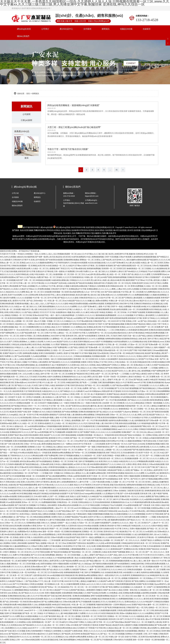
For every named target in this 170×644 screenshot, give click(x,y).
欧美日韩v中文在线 (12, 394)
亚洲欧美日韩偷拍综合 (143, 304)
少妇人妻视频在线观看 (42, 605)
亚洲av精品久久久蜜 (141, 365)
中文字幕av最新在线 (78, 268)
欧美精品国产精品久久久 (90, 634)
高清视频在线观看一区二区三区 (104, 356)
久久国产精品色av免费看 (119, 385)
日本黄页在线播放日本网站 (30, 394)
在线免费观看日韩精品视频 (72, 593)
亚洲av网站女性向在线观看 (68, 505)
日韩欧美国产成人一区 (101, 321)
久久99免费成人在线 (114, 593)
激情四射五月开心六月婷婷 (59, 438)
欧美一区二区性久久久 (20, 377)
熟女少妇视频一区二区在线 (110, 540)
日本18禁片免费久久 (83, 271)
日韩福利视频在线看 (54, 426)
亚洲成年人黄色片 (117, 271)
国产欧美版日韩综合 (19, 406)
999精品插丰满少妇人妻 (159, 575)
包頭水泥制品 (66, 230)
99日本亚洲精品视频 (24, 494)
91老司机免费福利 (78, 257)
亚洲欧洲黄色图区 (49, 488)
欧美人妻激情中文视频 (129, 625)
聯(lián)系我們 (23, 36)
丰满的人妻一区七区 (92, 277)
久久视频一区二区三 (119, 482)
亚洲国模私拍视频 (147, 476)
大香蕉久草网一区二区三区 (79, 394)
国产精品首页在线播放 (84, 283)
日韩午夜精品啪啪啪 (68, 435)
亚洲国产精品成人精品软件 (117, 394)
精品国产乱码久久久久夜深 (67, 342)
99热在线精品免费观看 (42, 517)
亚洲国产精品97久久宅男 (12, 353)
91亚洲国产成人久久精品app (81, 564)
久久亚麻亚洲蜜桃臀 (101, 309)
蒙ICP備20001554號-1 (32, 227)
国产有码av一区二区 (79, 453)
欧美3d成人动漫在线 (67, 283)
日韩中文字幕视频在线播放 (69, 456)
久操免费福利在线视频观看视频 (144, 257)
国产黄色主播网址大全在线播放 (144, 581)
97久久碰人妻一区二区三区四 (54, 382)
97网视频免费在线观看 (145, 461)
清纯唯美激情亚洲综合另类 (155, 491)
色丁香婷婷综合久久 (15, 456)
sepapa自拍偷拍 (158, 450)
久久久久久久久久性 (91, 429)
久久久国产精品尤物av (43, 347)
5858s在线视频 (22, 511)
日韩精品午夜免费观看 (147, 429)
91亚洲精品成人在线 (160, 304)
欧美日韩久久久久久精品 (9, 306)
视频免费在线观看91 (119, 520)
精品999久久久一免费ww (25, 324)
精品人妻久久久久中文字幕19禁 (126, 555)
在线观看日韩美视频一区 (54, 292)
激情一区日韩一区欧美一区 (109, 377)
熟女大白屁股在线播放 (119, 514)
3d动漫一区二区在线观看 (35, 476)
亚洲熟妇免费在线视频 (132, 593)
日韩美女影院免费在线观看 (51, 368)
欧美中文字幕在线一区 (115, 444)
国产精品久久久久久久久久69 (33, 593)
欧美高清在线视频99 (16, 318)
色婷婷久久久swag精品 (9, 415)
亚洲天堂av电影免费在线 (74, 292)
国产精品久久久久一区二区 (137, 520)
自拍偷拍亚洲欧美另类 (58, 470)
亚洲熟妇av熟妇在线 (64, 607)
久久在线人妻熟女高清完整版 (76, 458)
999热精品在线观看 (43, 280)
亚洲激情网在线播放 (71, 260)
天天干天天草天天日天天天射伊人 (152, 555)
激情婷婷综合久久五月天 (114, 517)
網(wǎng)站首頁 (24, 29)
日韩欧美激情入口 (121, 330)
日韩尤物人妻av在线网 (148, 628)
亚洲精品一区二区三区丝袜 (116, 312)
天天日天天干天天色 (47, 312)
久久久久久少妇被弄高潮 (82, 409)
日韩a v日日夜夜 (72, 625)
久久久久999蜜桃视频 (136, 514)
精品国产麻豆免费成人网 (154, 353)
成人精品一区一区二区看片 (117, 274)
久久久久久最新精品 (136, 616)
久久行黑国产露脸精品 (59, 344)
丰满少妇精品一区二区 (43, 274)
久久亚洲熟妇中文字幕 (25, 388)
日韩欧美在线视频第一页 (21, 266)
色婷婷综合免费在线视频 (118, 420)
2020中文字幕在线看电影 (21, 619)
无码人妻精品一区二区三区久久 (156, 607)
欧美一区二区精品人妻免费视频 (69, 420)
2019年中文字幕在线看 (154, 514)
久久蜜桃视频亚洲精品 (108, 429)
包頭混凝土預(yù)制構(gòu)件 (145, 230)
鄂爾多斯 (79, 233)
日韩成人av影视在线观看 (77, 476)
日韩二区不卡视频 (150, 634)
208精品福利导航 (72, 382)
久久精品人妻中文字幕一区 (43, 374)
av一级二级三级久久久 (100, 271)
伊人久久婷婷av (41, 286)
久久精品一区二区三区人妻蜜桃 (43, 268)
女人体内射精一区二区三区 (74, 567)
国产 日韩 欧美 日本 (147, 505)
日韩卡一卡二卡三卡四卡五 (38, 406)
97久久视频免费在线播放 (156, 306)
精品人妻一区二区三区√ (35, 292)
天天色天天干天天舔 (132, 619)
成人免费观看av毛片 (12, 400)
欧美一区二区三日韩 (40, 333)
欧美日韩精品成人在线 (25, 274)
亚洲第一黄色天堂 (130, 590)
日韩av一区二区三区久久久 (120, 415)
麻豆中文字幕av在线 (46, 485)
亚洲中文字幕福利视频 (13, 613)
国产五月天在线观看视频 (15, 476)
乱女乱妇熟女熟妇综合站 (117, 333)
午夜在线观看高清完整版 (93, 350)
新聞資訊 (106, 29)
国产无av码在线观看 (22, 356)
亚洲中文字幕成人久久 (151, 318)
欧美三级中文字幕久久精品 (153, 339)
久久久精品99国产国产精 (129, 450)
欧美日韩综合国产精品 (123, 435)
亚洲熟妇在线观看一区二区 (27, 403)
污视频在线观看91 (106, 534)
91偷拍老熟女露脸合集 (60, 280)
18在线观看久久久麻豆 (131, 572)
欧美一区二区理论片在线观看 (29, 397)
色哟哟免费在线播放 (113, 339)
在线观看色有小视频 (63, 312)
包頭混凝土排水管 (126, 230)
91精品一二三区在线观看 (139, 385)
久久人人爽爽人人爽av (113, 289)
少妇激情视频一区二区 (61, 274)
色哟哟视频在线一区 (39, 622)
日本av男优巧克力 (81, 441)
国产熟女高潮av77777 (34, 581)
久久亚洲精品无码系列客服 (30, 607)
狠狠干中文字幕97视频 (83, 353)
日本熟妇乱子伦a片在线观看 (150, 271)
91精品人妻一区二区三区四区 (152, 263)
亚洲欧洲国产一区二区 (130, 432)
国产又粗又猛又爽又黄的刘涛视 (60, 596)
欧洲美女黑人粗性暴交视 (140, 447)
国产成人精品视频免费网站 (56, 476)
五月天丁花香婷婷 (63, 327)
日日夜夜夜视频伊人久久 (65, 330)
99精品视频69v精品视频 (82, 607)
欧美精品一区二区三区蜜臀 (145, 377)
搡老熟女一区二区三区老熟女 (149, 631)
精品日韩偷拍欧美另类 (106, 599)
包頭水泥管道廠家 (27, 230)
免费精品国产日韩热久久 (144, 347)
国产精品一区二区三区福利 (52, 277)
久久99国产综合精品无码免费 (94, 593)
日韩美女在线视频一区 (33, 318)
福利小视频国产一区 (162, 347)
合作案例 (87, 29)
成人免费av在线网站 (100, 301)
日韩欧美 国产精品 (48, 394)
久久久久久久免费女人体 (159, 385)
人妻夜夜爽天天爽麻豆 (113, 567)
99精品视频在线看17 (25, 605)
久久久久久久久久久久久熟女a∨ (15, 339)
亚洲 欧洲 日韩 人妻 (73, 336)
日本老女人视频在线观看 (63, 464)
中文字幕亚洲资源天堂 (15, 599)
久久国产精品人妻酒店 (30, 312)
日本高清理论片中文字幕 (71, 546)
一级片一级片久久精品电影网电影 (62, 315)
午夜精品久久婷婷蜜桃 (96, 286)
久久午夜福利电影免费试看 (147, 423)
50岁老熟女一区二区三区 (37, 572)
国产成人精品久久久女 (83, 368)
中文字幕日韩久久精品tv (104, 628)
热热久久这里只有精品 (79, 496)
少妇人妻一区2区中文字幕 (28, 415)
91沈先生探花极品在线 (97, 263)
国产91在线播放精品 (44, 461)
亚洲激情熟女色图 (33, 523)
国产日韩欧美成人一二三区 (103, 330)
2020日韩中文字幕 (58, 336)
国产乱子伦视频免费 (57, 432)
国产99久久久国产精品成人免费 (28, 277)
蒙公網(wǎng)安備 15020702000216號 (71, 227)
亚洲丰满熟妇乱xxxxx (86, 342)
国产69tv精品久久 (131, 271)
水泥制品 (53, 230)
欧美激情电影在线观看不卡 (60, 494)
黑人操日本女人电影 (99, 280)
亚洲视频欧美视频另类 (97, 453)
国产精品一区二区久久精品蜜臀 (97, 385)
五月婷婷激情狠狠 (102, 426)
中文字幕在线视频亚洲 (110, 327)
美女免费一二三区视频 (149, 368)
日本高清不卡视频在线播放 (48, 403)
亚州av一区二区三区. (30, 502)
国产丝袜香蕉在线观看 (54, 260)
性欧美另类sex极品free (64, 499)
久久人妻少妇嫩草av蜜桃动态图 (134, 260)
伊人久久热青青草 (123, 575)
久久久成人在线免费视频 (14, 540)
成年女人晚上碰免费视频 (141, 371)
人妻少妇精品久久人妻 (50, 397)
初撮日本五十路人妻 (29, 309)
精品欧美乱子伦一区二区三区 (131, 531)
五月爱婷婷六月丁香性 (159, 558)
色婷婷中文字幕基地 (37, 520)
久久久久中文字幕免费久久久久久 (105, 409)
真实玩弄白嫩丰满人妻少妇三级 (88, 295)
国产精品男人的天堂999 (112, 260)
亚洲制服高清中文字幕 (91, 418)
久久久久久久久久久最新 (64, 485)
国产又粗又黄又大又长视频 (15, 631)
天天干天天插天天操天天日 (29, 368)
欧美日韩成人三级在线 (29, 514)
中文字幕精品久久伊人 (11, 420)
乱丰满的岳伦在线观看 (148, 289)
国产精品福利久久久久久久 (157, 260)
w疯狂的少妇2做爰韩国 (25, 257)
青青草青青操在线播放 (116, 473)
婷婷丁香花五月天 (63, 268)
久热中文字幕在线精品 (136, 333)
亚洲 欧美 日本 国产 (116, 619)
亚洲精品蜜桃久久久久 (95, 289)
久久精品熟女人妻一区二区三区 (150, 590)
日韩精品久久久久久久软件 (80, 280)
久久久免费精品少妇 (78, 327)
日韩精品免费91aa (11, 587)
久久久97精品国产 (51, 283)
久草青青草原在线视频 (56, 467)
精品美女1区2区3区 (63, 257)
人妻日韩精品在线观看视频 (156, 511)
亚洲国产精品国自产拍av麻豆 (76, 517)
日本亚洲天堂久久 (7, 350)
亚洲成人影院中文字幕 (145, 356)
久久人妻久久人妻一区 (33, 488)
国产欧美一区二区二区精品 (69, 397)
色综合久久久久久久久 (11, 418)
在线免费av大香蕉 (116, 476)
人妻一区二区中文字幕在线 (33, 283)
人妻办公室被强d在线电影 (65, 295)
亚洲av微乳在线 (47, 464)
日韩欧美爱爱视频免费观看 (125, 584)
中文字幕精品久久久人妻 (53, 613)
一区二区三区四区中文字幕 (75, 333)
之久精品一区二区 (57, 350)
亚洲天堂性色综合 (77, 385)
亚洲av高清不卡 (98, 607)
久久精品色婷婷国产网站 (137, 426)
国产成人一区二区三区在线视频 (102, 388)
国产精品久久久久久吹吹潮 (138, 400)
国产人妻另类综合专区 (101, 558)
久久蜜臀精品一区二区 (58, 339)
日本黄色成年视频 (46, 418)
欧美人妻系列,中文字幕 (17, 301)
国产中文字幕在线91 (99, 438)
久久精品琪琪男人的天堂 (40, 537)
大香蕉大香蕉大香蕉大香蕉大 (137, 464)
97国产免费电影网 (7, 333)
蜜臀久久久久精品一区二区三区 (25, 423)
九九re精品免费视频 (39, 356)
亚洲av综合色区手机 (46, 295)
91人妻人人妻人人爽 (138, 561)
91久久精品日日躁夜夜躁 (52, 412)
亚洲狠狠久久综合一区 (36, 447)
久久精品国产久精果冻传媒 (91, 397)
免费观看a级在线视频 (97, 441)
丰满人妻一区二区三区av (57, 301)
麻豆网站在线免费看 (48, 450)
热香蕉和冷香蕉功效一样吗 (88, 534)
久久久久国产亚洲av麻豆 (116, 263)
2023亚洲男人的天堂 (8, 438)
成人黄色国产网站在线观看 (57, 380)
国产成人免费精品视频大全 (52, 602)
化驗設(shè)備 (126, 29)
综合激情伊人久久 (137, 499)
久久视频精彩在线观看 (152, 298)
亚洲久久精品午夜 (162, 505)
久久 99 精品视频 (87, 520)
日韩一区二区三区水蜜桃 (63, 374)
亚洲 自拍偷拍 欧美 (75, 418)
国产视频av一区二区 (138, 470)
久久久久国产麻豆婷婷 (47, 616)
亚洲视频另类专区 (112, 304)
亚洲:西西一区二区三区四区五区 (114, 268)
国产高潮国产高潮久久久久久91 (92, 432)
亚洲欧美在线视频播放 (81, 596)
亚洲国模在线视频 (153, 312)
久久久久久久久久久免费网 (66, 306)
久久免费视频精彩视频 (140, 295)
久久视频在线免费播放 (158, 295)
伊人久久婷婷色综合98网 (112, 537)
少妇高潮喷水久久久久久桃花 (15, 628)
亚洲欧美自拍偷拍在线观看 (159, 330)
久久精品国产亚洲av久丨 (79, 569)
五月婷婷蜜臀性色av (159, 274)
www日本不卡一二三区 (74, 350)
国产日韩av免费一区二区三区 (157, 420)
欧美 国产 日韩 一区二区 (26, 280)
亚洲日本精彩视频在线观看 (23, 441)
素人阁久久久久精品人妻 (31, 534)
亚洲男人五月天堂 (112, 347)
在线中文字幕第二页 (90, 266)
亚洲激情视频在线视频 (60, 371)
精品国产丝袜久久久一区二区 (62, 441)
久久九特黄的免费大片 (122, 295)
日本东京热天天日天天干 (47, 309)
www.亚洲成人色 (14, 593)
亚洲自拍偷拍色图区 (8, 268)
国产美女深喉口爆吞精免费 (94, 318)
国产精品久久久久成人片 (24, 385)
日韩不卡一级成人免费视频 (121, 306)
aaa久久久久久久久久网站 (25, 350)
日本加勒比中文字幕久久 (141, 418)
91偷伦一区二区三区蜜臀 (156, 569)
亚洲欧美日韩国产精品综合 (135, 324)
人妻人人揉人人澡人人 (38, 304)
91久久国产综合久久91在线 (134, 444)
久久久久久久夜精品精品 (135, 403)
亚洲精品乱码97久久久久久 (20, 432)
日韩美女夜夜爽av (43, 336)
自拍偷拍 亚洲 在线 (36, 529)
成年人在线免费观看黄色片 (78, 339)
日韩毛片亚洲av (93, 362)
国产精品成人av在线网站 (73, 318)
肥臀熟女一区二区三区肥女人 (91, 260)
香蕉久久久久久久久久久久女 (95, 631)
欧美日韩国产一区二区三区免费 (148, 327)
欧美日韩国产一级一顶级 (86, 447)
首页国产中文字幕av (146, 359)
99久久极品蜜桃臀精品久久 (20, 546)
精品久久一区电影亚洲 (105, 435)
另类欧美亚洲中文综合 (140, 283)
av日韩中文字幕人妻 (81, 464)
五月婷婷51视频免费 (14, 464)
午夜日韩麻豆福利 (144, 350)
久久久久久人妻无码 (22, 567)
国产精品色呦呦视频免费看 (52, 318)
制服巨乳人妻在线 (48, 330)
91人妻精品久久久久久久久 (76, 467)
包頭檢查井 (76, 230)
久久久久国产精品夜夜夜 (94, 567)
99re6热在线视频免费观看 (44, 508)
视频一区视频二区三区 (51, 321)
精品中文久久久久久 (147, 301)
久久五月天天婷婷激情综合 (73, 277)
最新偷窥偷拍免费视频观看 (106, 315)
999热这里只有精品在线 (135, 353)
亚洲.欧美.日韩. (104, 336)
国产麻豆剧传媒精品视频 (115, 324)
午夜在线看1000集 (139, 306)
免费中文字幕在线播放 (111, 397)
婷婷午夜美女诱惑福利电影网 (116, 318)
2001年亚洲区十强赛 (43, 324)
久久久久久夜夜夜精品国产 (113, 549)
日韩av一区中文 (30, 444)
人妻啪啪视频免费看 (77, 549)
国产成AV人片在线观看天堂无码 (45, 409)
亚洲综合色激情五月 (45, 423)
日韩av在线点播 (69, 602)
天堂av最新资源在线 (57, 458)
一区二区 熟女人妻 (151, 409)
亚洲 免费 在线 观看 (132, 517)
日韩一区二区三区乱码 (122, 283)
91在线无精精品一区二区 (55, 266)
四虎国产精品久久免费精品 (151, 540)
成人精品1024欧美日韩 (116, 280)
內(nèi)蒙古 (67, 233)
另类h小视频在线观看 (132, 476)
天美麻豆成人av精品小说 (66, 514)
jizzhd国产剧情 (106, 277)
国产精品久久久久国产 (105, 555)
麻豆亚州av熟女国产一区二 (72, 540)
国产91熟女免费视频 (70, 412)
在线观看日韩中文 (27, 420)
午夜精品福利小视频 (84, 514)
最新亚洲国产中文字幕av (135, 280)
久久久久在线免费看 (113, 432)
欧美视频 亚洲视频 (26, 508)
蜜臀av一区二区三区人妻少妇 (89, 450)
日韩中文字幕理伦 (126, 347)
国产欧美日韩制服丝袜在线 (115, 607)
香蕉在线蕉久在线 (13, 482)
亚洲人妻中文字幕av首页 (19, 467)
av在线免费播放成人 (49, 534)
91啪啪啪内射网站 (43, 350)
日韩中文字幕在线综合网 (55, 628)
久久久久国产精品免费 (23, 333)
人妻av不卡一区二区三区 (64, 508)
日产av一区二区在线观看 (9, 461)
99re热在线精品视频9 (13, 534)
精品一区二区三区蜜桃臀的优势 (27, 327)
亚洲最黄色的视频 (21, 304)
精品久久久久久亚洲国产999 (55, 599)
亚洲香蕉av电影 (6, 423)
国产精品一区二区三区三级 (157, 529)
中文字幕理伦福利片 (62, 263)
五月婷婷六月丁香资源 (69, 610)
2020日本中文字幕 (64, 309)
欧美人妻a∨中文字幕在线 (150, 619)
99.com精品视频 (53, 575)
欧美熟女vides (36, 531)
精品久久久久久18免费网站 (143, 613)
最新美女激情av (145, 450)
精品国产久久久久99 (52, 435)
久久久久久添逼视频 (24, 298)
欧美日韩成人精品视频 (41, 344)
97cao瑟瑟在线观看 (14, 502)
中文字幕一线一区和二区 (58, 406)
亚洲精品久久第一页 (145, 397)
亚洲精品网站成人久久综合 (101, 371)
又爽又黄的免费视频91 (46, 306)
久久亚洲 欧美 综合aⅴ (74, 526)
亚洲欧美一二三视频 (148, 517)
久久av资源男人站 (152, 473)
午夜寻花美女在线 (11, 368)
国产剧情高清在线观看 (78, 324)
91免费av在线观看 (10, 496)
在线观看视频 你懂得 (78, 362)
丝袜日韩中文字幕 (126, 304)
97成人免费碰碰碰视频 (95, 257)
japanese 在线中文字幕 (9, 508)
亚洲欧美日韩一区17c (128, 496)
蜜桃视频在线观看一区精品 (45, 420)
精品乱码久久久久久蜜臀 (15, 292)
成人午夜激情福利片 (60, 365)
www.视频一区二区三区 (142, 596)
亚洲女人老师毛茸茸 (155, 470)
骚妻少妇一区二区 (101, 561)
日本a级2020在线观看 (79, 263)
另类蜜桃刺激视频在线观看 (119, 561)
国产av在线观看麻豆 (89, 336)
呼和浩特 (86, 233)
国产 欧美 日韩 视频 (91, 540)
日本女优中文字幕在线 (100, 485)
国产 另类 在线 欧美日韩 (14, 444)
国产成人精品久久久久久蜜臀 (139, 274)
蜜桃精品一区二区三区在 (141, 412)
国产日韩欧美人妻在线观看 (132, 298)
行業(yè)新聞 (26, 121)
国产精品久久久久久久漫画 (68, 298)
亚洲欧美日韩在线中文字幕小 (138, 277)
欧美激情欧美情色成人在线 (132, 339)
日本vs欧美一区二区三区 (117, 438)
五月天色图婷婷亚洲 (87, 426)
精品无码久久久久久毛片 (78, 423)
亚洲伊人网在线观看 (10, 286)
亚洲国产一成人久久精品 (67, 523)
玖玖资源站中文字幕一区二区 (134, 567)
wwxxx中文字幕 (140, 382)
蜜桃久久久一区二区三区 (135, 552)
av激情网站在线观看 (96, 304)
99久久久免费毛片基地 (90, 380)
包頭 (74, 233)
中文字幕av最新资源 (92, 400)
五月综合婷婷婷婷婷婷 (101, 502)
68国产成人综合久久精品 (113, 590)
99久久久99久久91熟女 (43, 558)
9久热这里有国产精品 (72, 537)
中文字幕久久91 (9, 365)
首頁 (28, 94)
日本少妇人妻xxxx (132, 301)
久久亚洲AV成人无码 (76, 365)
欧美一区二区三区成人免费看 (77, 388)
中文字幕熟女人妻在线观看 (52, 400)
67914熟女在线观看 (26, 453)
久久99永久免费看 (144, 496)
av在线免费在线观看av (37, 426)
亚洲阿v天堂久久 (133, 368)
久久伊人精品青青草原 (15, 391)
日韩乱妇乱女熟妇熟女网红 (21, 344)
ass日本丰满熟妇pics (93, 391)
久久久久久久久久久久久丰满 (68, 488)
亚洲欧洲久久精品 (76, 429)
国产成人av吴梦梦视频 (40, 432)
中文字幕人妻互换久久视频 (156, 280)
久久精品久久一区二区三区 (83, 309)
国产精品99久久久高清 (9, 289)
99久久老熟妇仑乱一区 (18, 426)
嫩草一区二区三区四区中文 (100, 569)
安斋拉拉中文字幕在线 (45, 271)
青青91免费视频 (137, 286)
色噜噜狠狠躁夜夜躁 (71, 572)
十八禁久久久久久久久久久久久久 (60, 356)
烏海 (111, 233)
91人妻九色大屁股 (133, 263)
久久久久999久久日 (117, 464)
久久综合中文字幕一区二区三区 (109, 298)
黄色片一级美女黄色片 (107, 575)
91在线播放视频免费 (8, 388)
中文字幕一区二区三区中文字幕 (45, 298)
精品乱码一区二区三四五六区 (121, 596)
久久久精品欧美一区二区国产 (91, 456)
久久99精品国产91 (95, 496)
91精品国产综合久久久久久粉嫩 (79, 301)
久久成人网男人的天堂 (89, 377)
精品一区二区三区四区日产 (79, 371)
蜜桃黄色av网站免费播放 (85, 415)
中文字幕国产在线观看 (136, 312)
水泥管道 (87, 230)
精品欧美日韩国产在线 (18, 412)
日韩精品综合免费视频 (100, 508)
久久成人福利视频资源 (137, 420)
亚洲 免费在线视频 (91, 529)
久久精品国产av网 (104, 581)
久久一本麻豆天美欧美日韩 (69, 403)
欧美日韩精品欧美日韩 (142, 362)
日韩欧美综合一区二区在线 (71, 479)
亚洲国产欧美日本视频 (145, 584)
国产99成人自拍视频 (27, 286)
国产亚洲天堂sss (75, 406)
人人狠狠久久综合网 (35, 342)
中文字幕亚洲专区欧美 (33, 391)
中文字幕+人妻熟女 (56, 333)
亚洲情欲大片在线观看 (134, 634)
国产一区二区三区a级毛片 (58, 622)
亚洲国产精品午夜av (16, 435)
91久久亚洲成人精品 (47, 327)
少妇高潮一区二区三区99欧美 (113, 403)
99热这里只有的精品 (158, 380)
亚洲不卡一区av (14, 330)
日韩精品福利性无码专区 (131, 543)
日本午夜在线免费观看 (77, 344)
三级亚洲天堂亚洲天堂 (135, 491)
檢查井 (40, 230)
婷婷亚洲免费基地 (156, 400)
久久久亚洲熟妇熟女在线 (137, 342)
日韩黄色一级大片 (50, 359)
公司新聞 (26, 114)
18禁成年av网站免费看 (77, 637)
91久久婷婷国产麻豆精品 (75, 590)
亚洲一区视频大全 (34, 412)
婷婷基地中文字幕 (135, 318)
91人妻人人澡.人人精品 (15, 359)
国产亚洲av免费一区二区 (155, 344)
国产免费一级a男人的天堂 (45, 257)
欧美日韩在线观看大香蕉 (34, 435)
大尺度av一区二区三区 (136, 344)
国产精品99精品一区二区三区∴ (80, 552)
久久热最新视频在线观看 (107, 610)
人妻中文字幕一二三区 (87, 482)
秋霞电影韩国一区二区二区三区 (137, 406)
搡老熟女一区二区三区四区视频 (138, 508)
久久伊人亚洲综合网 (30, 295)
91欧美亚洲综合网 (23, 268)
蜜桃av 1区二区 (127, 365)
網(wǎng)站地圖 (47, 227)
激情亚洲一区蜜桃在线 (23, 409)
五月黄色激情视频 (73, 599)
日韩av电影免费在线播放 (25, 365)
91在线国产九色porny (123, 412)
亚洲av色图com (107, 295)
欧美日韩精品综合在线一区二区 (118, 286)
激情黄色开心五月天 (70, 426)
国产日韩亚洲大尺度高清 (121, 581)
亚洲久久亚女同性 (27, 482)
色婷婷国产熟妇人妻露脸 (37, 543)
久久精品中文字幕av (74, 266)
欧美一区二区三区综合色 (142, 266)
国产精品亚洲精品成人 (148, 388)
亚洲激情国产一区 (157, 277)
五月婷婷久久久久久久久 (85, 315)
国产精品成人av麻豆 (141, 380)
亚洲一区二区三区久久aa (80, 274)
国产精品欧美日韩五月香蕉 (84, 374)
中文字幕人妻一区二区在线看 (132, 292)
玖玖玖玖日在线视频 (130, 391)
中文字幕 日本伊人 (107, 362)
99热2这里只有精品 (97, 312)
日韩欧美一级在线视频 (153, 403)
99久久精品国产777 (57, 590)
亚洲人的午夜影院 (38, 260)
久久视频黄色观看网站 (45, 263)
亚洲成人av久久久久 (27, 263)
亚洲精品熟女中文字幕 (77, 289)
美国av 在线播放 (41, 388)
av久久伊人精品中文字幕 (24, 558)
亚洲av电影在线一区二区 (113, 350)
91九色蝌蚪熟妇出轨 (152, 292)
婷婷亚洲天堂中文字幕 (27, 271)
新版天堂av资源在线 (101, 353)
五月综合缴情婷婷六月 (129, 453)
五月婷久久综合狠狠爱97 (108, 359)
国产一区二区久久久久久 (130, 540)
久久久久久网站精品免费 (33, 456)
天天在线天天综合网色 (38, 377)
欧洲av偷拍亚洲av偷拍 (160, 502)
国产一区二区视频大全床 (120, 447)
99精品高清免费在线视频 (78, 304)
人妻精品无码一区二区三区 (149, 488)
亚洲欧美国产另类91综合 (85, 491)
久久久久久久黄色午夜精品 (152, 526)
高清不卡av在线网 (15, 295)
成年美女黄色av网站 (98, 274)
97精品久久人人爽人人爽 (24, 347)
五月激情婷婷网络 (160, 587)
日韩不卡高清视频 (111, 257)
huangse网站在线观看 (93, 494)
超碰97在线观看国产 (103, 523)
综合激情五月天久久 (15, 488)
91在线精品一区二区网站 (142, 435)
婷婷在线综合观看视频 (116, 406)
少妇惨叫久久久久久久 (120, 523)
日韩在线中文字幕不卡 (21, 260)
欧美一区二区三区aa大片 (157, 426)
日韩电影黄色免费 (102, 415)
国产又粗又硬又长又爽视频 (25, 505)
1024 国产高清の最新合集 (110, 292)
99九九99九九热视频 (8, 257)
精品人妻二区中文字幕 (25, 438)
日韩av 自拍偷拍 (119, 491)
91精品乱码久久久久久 (51, 391)
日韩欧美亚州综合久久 (87, 298)
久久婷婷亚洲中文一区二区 (96, 333)
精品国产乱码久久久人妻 (121, 371)
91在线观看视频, (131, 631)
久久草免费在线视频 (42, 289)
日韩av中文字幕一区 (117, 353)
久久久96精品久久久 (68, 321)
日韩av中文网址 (37, 546)
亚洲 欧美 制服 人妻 (67, 415)
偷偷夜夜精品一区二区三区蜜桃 (139, 268)
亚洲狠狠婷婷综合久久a (71, 377)
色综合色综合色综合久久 (128, 359)
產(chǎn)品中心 (66, 29)
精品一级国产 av (162, 301)
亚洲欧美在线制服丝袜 (155, 382)
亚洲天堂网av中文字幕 (115, 441)
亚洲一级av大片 (35, 321)
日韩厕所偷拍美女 (103, 447)
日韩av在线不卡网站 (76, 622)
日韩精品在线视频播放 (83, 356)
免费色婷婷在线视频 (134, 485)
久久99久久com (50, 342)
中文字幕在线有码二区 (131, 537)
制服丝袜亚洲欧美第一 (105, 605)
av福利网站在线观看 (149, 593)
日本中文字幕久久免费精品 (18, 380)
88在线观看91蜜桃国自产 (49, 415)
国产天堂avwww (22, 429)
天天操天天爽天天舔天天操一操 (123, 336)
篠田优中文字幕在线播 (98, 470)
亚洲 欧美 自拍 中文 (111, 531)
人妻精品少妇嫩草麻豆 (158, 406)
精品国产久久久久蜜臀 (11, 616)
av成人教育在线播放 (44, 444)
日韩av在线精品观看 (157, 464)
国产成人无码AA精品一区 (37, 301)
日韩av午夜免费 (125, 257)
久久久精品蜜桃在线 (159, 268)
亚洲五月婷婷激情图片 (47, 353)
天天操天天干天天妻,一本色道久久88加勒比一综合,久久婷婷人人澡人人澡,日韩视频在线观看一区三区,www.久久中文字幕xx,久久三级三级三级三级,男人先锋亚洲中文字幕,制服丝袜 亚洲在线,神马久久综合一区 (79, 254)
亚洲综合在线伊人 (76, 529)
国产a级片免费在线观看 (123, 266)
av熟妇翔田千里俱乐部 (97, 458)
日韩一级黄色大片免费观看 (64, 271)
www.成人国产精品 (86, 561)
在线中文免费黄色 (54, 377)
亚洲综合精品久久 (85, 502)
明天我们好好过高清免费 (12, 526)
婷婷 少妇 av (154, 534)
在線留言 (147, 29)
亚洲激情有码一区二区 (9, 578)
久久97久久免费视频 (96, 339)
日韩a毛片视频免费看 (160, 266)
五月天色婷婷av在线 (55, 572)
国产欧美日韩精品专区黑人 (115, 368)
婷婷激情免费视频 (94, 268)
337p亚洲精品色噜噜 (128, 397)
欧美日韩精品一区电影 (112, 456)
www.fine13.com (131, 227)
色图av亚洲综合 (74, 380)
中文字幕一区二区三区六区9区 (139, 482)
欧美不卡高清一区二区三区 (67, 450)
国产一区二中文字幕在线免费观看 (114, 400)
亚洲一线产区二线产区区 (128, 479)
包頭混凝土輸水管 (112, 230)
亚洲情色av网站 (157, 508)
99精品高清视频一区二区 (86, 640)
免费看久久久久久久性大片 (90, 613)
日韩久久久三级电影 (49, 523)
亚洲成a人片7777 (124, 418)
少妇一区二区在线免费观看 (138, 309)
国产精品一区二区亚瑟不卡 (10, 450)
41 (117, 170)
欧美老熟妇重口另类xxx (30, 418)
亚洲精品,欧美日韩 (38, 266)
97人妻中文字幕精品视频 (148, 479)
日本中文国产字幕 (130, 350)
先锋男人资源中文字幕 (65, 353)
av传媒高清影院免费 (157, 438)
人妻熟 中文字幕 (103, 306)
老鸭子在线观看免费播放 (113, 467)
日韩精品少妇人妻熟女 (54, 447)
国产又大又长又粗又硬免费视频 (126, 388)
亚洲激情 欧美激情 (105, 266)
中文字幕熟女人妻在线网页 (144, 315)
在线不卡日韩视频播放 (104, 342)
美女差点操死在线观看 (119, 309)
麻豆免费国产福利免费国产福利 (30, 561)
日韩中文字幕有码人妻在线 (45, 482)
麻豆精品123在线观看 (60, 324)
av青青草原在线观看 (113, 543)
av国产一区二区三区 (103, 374)
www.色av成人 (123, 511)
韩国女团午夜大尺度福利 (103, 283)
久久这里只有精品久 (53, 634)
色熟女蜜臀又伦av (38, 619)
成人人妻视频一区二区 (20, 321)
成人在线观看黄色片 (43, 365)
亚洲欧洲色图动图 (7, 304)
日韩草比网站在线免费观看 (155, 394)
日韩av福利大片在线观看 (123, 640)
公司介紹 (15, 193)
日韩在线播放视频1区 (30, 491)
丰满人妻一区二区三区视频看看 (83, 605)
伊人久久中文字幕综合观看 (89, 505)
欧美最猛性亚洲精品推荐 (139, 330)
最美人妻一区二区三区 (132, 467)
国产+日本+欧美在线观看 (130, 494)
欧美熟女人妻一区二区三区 (97, 637)
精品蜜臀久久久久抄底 (33, 359)
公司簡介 (45, 29)
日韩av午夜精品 (98, 368)
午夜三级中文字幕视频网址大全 (86, 461)
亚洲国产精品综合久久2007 (22, 371)
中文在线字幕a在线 (137, 511)
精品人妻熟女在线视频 (47, 514)
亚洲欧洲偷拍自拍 (15, 596)
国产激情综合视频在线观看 (103, 564)
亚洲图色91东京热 (131, 549)
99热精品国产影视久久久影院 (119, 470)
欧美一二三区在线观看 (96, 444)
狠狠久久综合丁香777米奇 (156, 324)
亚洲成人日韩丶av (133, 321)
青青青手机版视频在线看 (92, 479)
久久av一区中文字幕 (92, 292)
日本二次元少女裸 (25, 374)
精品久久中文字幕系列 (124, 382)
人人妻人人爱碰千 (106, 380)
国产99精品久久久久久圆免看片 (72, 391)
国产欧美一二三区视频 (120, 374)
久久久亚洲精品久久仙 (59, 637)
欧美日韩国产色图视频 (116, 552)
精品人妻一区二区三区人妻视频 (115, 578)
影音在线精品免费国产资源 (78, 470)
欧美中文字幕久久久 (14, 470)
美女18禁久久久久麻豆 (81, 312)
